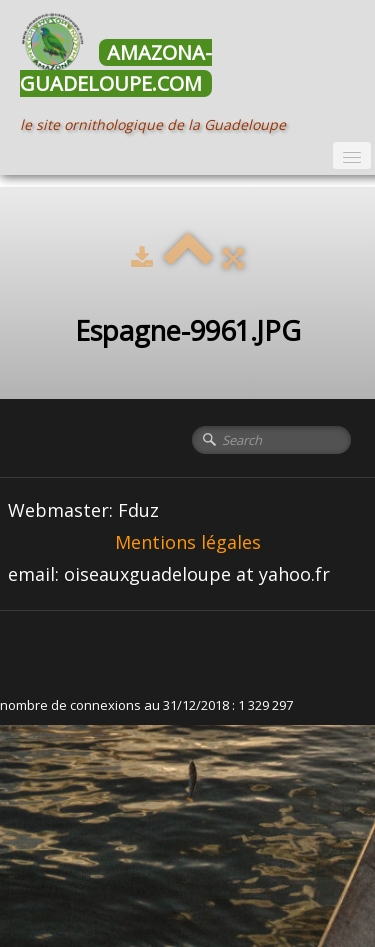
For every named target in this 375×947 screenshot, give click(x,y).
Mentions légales (188, 542)
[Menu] (352, 155)
